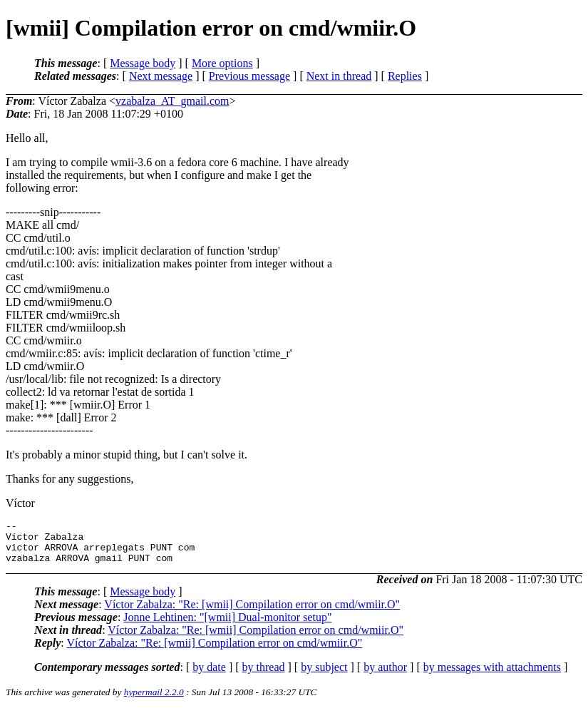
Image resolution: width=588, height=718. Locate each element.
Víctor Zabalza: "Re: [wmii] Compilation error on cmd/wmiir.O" (252, 613)
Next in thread (339, 76)
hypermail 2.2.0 (154, 701)
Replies (405, 76)
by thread (264, 676)
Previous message (249, 76)
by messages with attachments (492, 676)
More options (222, 63)
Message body (143, 63)
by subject (324, 676)
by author (385, 676)
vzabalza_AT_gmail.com (172, 101)
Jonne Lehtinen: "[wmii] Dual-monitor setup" (227, 626)
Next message (161, 76)
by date (209, 676)
